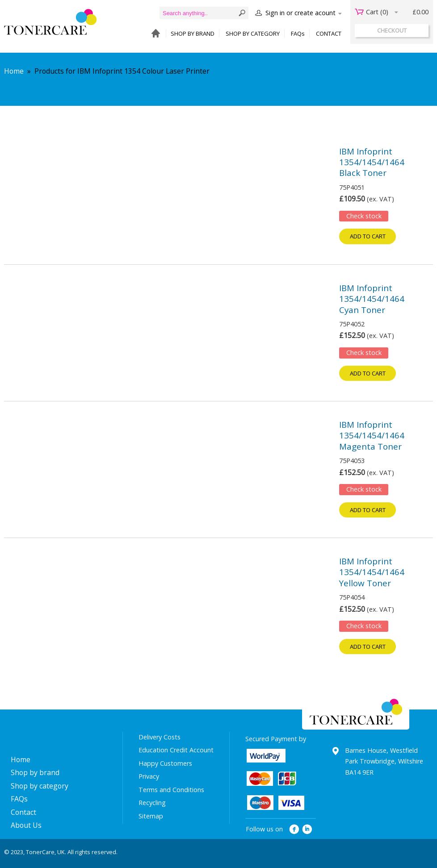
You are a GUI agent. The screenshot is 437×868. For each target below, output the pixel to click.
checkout (392, 30)
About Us (26, 825)
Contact (23, 812)
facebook (294, 829)
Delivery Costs (160, 737)
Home (14, 71)
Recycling (152, 803)
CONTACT (329, 33)
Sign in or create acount (300, 13)
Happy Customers (165, 763)
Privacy (149, 776)
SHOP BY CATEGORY (253, 33)
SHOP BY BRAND (193, 33)
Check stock (364, 216)
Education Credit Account (176, 750)
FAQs (298, 33)
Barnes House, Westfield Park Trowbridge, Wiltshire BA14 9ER (384, 761)
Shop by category (40, 786)
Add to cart (368, 236)
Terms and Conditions (171, 790)
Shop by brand (35, 772)
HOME (153, 34)
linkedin (308, 829)
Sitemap (151, 816)
